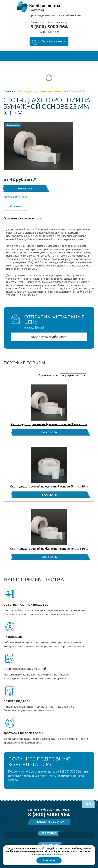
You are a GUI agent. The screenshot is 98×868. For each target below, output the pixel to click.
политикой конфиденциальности (49, 854)
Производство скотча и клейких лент (55, 15)
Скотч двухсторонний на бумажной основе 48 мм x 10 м (49, 486)
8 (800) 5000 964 (49, 27)
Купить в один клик (15, 197)
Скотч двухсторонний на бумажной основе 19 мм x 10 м (49, 549)
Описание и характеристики (23, 218)
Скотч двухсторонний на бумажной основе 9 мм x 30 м (49, 424)
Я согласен (49, 860)
